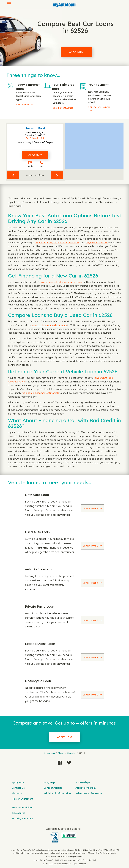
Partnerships (83, 782)
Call (42, 164)
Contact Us (18, 788)
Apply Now (76, 52)
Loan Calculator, (44, 243)
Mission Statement (22, 799)
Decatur (71, 753)
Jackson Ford (35, 128)
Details (30, 164)
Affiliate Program (86, 788)
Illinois (61, 753)
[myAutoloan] (63, 835)
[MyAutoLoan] (65, 5)
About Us (17, 793)
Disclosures (18, 813)
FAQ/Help (49, 782)
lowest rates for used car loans (49, 325)
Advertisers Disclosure (89, 793)
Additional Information (57, 793)
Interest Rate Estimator (67, 243)
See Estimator (63, 108)
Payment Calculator (97, 243)
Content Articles (53, 788)
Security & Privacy (22, 818)
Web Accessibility (22, 807)
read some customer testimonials (40, 393)
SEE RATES (23, 104)
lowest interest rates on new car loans (62, 282)
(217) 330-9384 (36, 138)
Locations (50, 753)
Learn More (91, 508)
